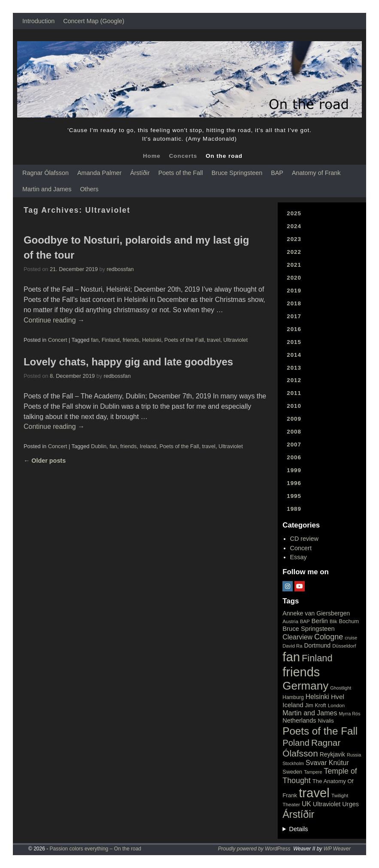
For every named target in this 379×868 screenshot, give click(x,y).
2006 (294, 457)
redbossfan (120, 269)
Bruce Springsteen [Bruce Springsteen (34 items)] (308, 629)
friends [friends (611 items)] (301, 672)
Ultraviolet (235, 340)
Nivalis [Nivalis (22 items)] (326, 721)
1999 (294, 470)
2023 (294, 239)
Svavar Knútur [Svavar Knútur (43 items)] (327, 763)
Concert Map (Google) (94, 21)
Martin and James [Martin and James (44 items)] (310, 713)
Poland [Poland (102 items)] (296, 743)
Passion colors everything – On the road (96, 849)
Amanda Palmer (99, 173)
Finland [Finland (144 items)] (317, 658)
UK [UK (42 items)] (306, 804)
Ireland (148, 446)
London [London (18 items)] (336, 705)
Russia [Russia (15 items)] (354, 755)
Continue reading (54, 320)
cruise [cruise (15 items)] (351, 638)
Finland (111, 340)
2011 (294, 393)
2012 (294, 380)
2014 (294, 355)
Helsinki (152, 340)
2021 (294, 265)
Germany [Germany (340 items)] (305, 686)
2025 (294, 213)
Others (89, 189)
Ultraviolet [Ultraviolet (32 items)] (327, 804)
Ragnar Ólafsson (45, 173)
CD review (304, 539)
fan (95, 340)
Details (299, 829)
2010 (294, 406)
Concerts (183, 156)
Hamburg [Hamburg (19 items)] (293, 697)
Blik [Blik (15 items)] (334, 621)
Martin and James (47, 189)
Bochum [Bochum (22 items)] (349, 621)
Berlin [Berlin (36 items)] (320, 621)
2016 (294, 329)
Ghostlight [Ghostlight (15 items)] (341, 688)
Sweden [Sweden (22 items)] (292, 772)
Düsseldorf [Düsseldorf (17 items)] (344, 646)
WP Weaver (337, 849)
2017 (294, 316)
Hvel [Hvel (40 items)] (338, 697)
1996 (294, 483)
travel (214, 340)
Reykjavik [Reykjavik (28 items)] (332, 754)
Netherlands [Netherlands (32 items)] (299, 720)
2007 (294, 445)
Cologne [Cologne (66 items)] (329, 637)
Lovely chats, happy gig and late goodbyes (128, 362)
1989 (294, 509)
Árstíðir (140, 173)
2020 (294, 278)
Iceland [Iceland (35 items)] (293, 705)
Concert (58, 340)
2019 (294, 291)
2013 (294, 368)
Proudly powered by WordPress (254, 849)
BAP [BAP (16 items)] (305, 621)
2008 (294, 432)
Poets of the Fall (181, 173)
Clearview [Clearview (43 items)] (297, 637)
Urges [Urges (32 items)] (350, 804)
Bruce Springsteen (237, 173)
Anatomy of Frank (316, 173)
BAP (277, 173)
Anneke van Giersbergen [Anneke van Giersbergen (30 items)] (316, 613)
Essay (299, 557)
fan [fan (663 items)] (291, 657)
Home (152, 156)
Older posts (45, 461)
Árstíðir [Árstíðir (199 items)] (298, 814)
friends (131, 340)
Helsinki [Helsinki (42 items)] (317, 697)
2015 (294, 342)
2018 (294, 303)
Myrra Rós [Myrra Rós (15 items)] (349, 714)
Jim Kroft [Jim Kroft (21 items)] (316, 705)
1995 (294, 496)
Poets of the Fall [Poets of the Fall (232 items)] (320, 731)
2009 (294, 419)
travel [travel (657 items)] (314, 793)
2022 (294, 252)
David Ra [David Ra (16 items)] (292, 646)
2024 (294, 226)
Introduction (38, 21)
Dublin (99, 446)
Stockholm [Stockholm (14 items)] (293, 763)
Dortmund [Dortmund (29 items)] (317, 645)
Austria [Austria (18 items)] (290, 621)
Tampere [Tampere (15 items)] (313, 772)
